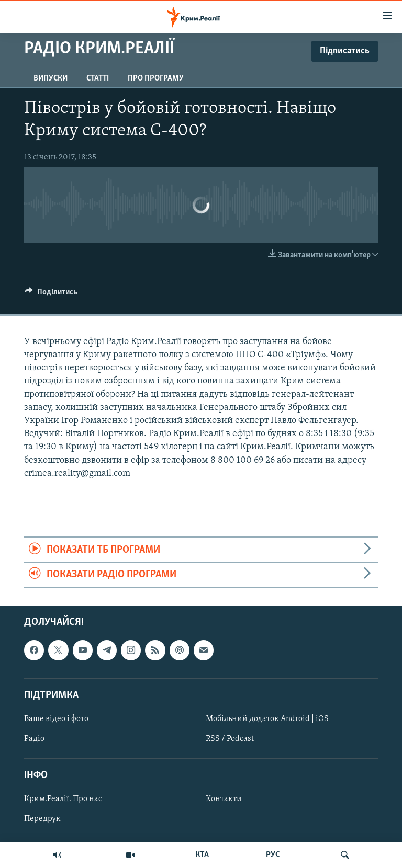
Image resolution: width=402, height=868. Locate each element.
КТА (202, 855)
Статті (98, 78)
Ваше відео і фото (56, 719)
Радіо (34, 739)
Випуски (51, 78)
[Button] (51, 294)
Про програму (156, 78)
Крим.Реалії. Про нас (63, 799)
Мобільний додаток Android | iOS (267, 719)
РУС (273, 855)
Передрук (42, 819)
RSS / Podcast (230, 739)
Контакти (224, 799)
